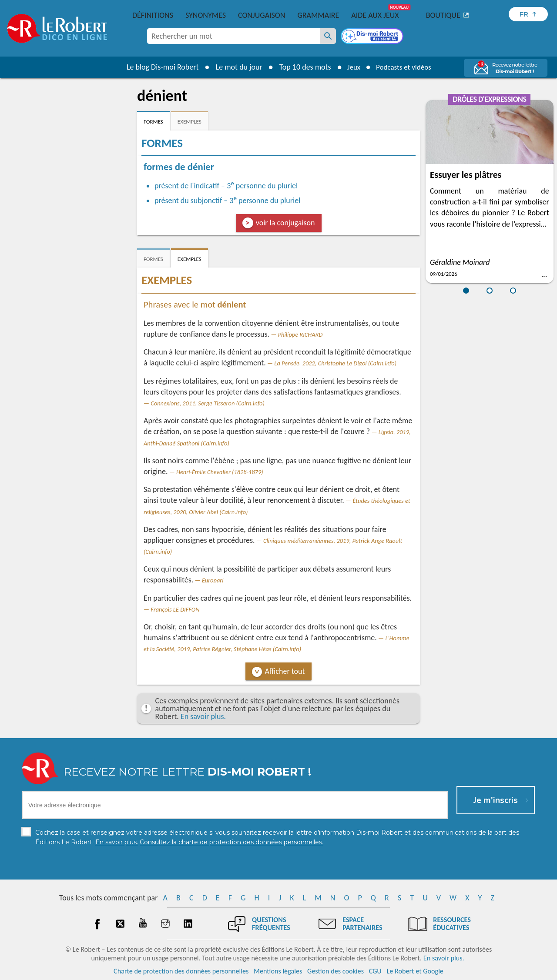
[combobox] (234, 36)
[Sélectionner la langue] (528, 14)
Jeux (352, 67)
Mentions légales (278, 971)
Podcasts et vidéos (405, 67)
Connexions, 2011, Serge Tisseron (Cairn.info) (207, 403)
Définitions (153, 15)
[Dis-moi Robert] (373, 37)
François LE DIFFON (175, 609)
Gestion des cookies (336, 971)
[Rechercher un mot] (328, 36)
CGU (375, 971)
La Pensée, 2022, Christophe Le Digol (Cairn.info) (335, 363)
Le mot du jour (236, 67)
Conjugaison (262, 15)
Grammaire (318, 15)
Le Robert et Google (415, 971)
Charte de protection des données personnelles (181, 971)
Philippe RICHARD (300, 334)
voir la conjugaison (285, 223)
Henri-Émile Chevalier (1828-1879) (220, 472)
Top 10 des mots (302, 67)
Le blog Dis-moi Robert (159, 67)
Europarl (213, 580)
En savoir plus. (203, 716)
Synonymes (206, 15)
